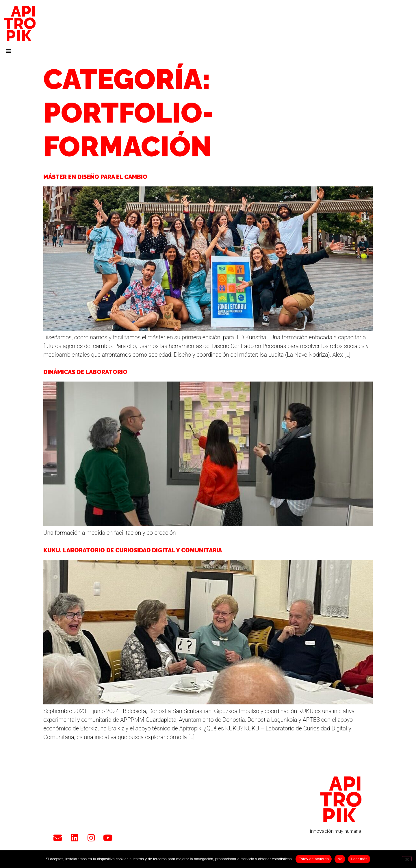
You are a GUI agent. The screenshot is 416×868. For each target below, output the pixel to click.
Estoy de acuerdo (314, 859)
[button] (9, 51)
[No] (407, 859)
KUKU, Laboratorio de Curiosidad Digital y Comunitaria (133, 550)
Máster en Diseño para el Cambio (95, 177)
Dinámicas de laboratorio (85, 372)
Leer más (359, 859)
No (340, 859)
